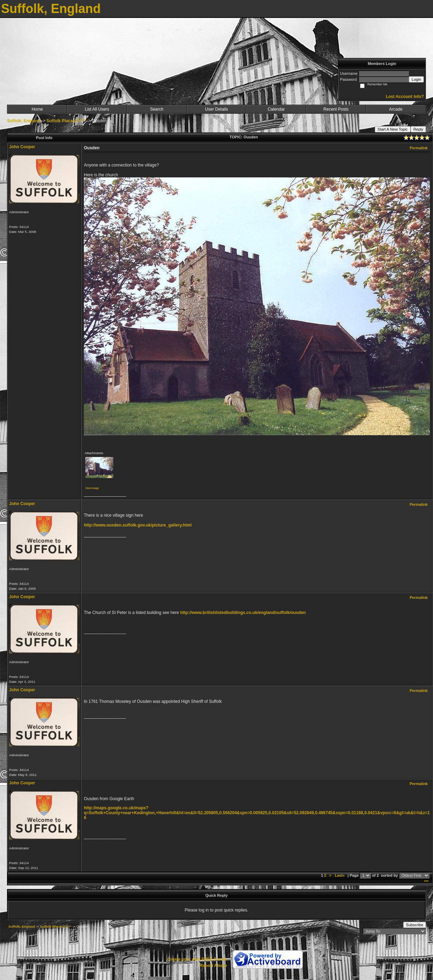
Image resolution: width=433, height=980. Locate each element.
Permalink (419, 148)
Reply (418, 129)
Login (416, 79)
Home (37, 109)
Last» (340, 875)
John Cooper (22, 147)
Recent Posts (336, 109)
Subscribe (415, 925)
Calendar (276, 109)
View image (92, 488)
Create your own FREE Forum (197, 959)
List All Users (97, 109)
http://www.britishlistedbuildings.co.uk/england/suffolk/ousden (243, 613)
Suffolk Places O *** (66, 121)
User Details (216, 109)
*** (426, 882)
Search (157, 109)
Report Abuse (213, 966)
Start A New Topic (393, 129)
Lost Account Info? (405, 97)
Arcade (396, 109)
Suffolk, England (24, 121)
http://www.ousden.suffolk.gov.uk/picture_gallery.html (138, 525)
